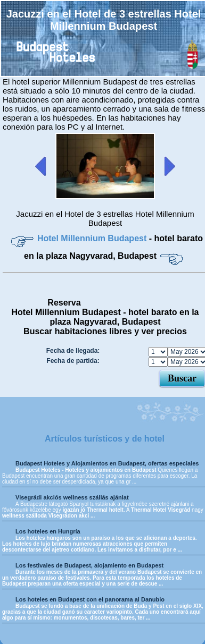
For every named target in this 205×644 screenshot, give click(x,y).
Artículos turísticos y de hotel (105, 439)
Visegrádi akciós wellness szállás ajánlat (72, 497)
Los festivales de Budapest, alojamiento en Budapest (89, 565)
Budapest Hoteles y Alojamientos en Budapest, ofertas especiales (107, 463)
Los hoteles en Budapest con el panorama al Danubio (90, 599)
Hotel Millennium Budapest (93, 238)
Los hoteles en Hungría (48, 531)
